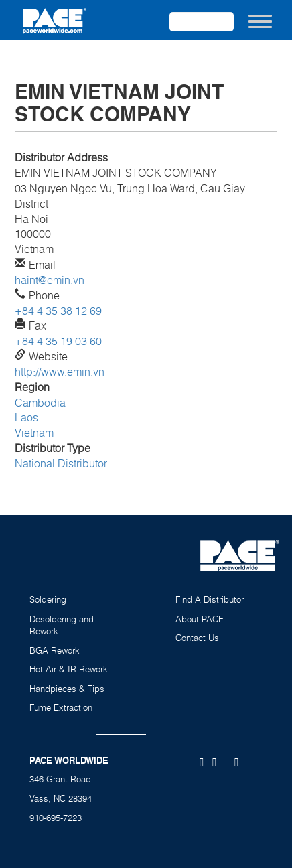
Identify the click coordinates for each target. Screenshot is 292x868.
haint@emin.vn (50, 280)
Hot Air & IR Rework (69, 669)
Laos (26, 417)
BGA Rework (55, 650)
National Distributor (61, 463)
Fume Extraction (61, 707)
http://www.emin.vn (60, 372)
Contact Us (197, 638)
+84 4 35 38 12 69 (58, 311)
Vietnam (34, 433)
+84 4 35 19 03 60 (58, 341)
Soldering (48, 599)
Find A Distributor (210, 599)
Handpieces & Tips (67, 689)
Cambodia (40, 403)
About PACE (200, 619)
